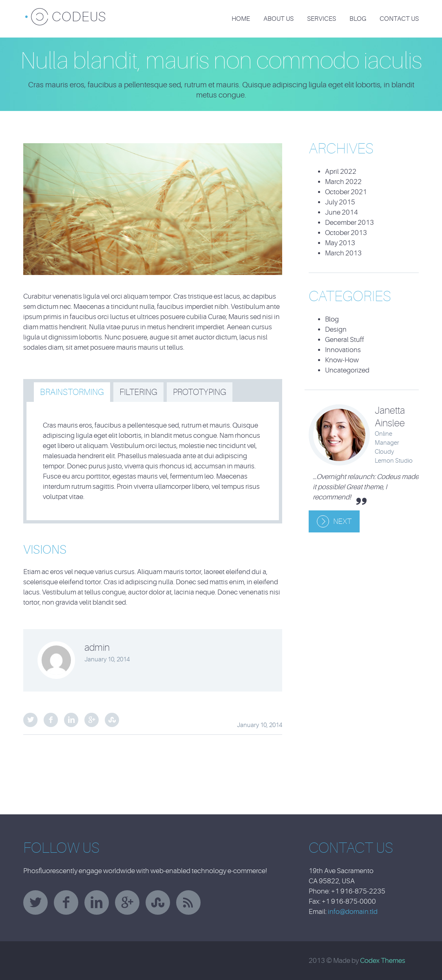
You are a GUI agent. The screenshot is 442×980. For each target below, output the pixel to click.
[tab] (72, 392)
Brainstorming (72, 392)
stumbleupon (158, 902)
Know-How (342, 360)
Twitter (30, 720)
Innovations (343, 350)
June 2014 (341, 212)
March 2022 (343, 182)
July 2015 (340, 202)
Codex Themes (383, 961)
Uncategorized (347, 370)
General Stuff (345, 340)
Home (241, 19)
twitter (35, 902)
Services (322, 19)
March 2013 (343, 253)
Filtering (138, 392)
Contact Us (399, 19)
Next (342, 521)
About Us (278, 19)
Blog (358, 19)
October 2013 (346, 233)
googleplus (127, 902)
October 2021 (346, 192)
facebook (66, 902)
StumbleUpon (112, 720)
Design (336, 329)
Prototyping (200, 392)
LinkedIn (71, 720)
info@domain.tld (353, 912)
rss (188, 902)
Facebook (51, 720)
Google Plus (92, 720)
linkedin (97, 902)
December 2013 (349, 223)
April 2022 (341, 172)
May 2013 (340, 243)
